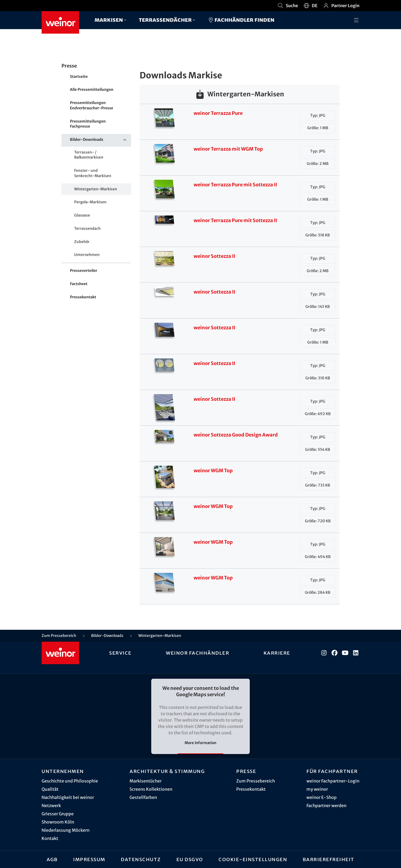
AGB (52, 859)
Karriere (277, 653)
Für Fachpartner (332, 771)
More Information (200, 743)
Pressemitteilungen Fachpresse (88, 124)
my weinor (317, 789)
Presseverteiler (84, 271)
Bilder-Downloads (101, 140)
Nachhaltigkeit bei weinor (68, 797)
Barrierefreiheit (329, 859)
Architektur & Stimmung (167, 771)
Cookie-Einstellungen (253, 859)
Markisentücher (146, 781)
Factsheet (79, 284)
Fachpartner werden (326, 806)
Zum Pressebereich (256, 781)
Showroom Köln (58, 822)
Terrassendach (87, 228)
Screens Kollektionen (151, 789)
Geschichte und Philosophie (70, 781)
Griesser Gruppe (58, 814)
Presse (246, 771)
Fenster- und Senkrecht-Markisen (93, 173)
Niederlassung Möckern (66, 830)
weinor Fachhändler (197, 653)
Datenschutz (141, 859)
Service (120, 653)
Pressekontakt (83, 297)
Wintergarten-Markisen (96, 189)
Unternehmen (87, 255)
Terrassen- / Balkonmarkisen (89, 155)
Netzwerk (51, 806)
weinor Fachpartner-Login (333, 781)
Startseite (79, 77)
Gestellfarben (143, 797)
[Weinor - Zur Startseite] (60, 22)
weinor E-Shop (322, 797)
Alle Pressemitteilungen (92, 89)
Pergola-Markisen (90, 202)
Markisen (109, 20)
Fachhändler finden (241, 20)
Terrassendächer (165, 20)
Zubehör (82, 242)
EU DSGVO (190, 859)
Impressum (89, 859)
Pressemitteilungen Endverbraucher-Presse (92, 105)
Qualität (50, 789)
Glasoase (82, 215)
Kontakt (50, 838)
